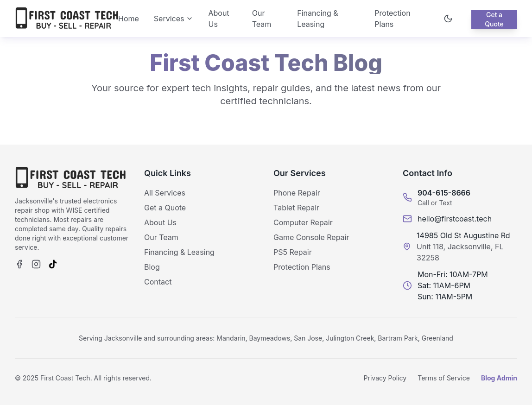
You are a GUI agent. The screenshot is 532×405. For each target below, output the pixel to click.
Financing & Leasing (317, 19)
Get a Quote (494, 19)
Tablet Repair (296, 208)
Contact (158, 282)
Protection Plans (392, 19)
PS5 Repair (293, 252)
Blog (152, 267)
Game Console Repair (311, 237)
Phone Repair (297, 193)
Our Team (262, 19)
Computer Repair (303, 222)
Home (129, 19)
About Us (218, 19)
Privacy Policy (385, 378)
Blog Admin (499, 378)
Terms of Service (444, 378)
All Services (165, 193)
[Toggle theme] (448, 19)
